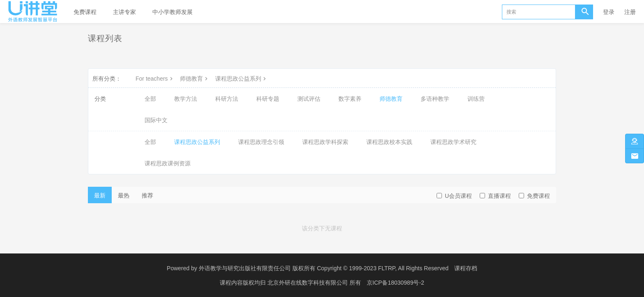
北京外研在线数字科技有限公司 (308, 283)
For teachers (155, 79)
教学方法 (186, 99)
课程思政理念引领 (261, 142)
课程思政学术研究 (453, 142)
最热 (124, 195)
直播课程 (495, 196)
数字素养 (350, 99)
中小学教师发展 (172, 12)
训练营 (476, 99)
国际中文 (156, 120)
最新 (100, 195)
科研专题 (268, 99)
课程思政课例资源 (168, 163)
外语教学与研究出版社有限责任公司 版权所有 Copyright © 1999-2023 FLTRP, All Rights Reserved (324, 268)
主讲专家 (124, 12)
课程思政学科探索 (325, 142)
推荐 (147, 195)
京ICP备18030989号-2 (396, 283)
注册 (630, 12)
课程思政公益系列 (241, 79)
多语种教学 (435, 99)
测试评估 (309, 99)
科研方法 (227, 99)
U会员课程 (454, 196)
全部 (150, 99)
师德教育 (195, 79)
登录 (609, 12)
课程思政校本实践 (389, 142)
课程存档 (466, 268)
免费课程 (85, 12)
